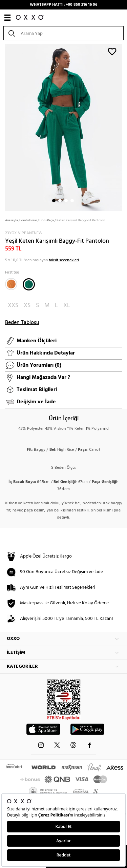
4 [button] (72, 201)
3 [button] (66, 201)
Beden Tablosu (22, 323)
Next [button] (3, 127)
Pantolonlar (29, 220)
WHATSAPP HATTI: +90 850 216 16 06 (63, 5)
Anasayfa (12, 220)
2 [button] (60, 201)
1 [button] (54, 201)
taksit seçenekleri (64, 260)
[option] (63, 127)
